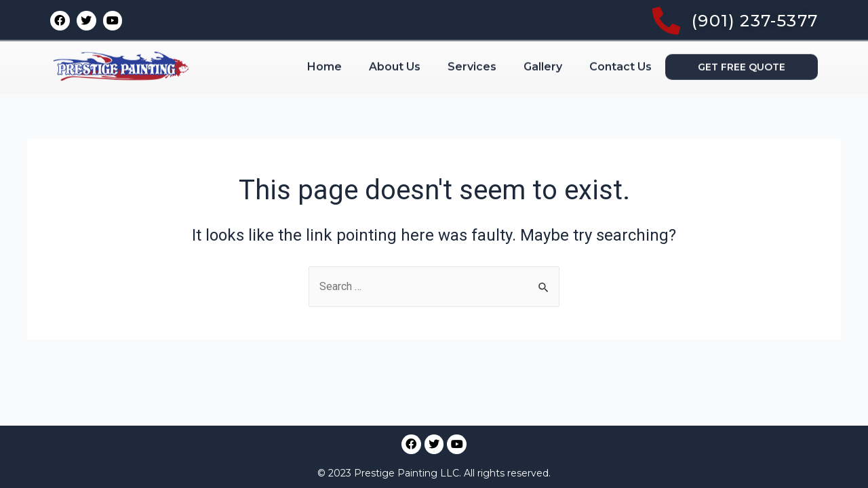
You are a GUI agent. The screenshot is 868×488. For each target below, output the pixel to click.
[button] (742, 32)
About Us (395, 32)
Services (472, 32)
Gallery (543, 32)
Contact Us (620, 32)
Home (324, 32)
